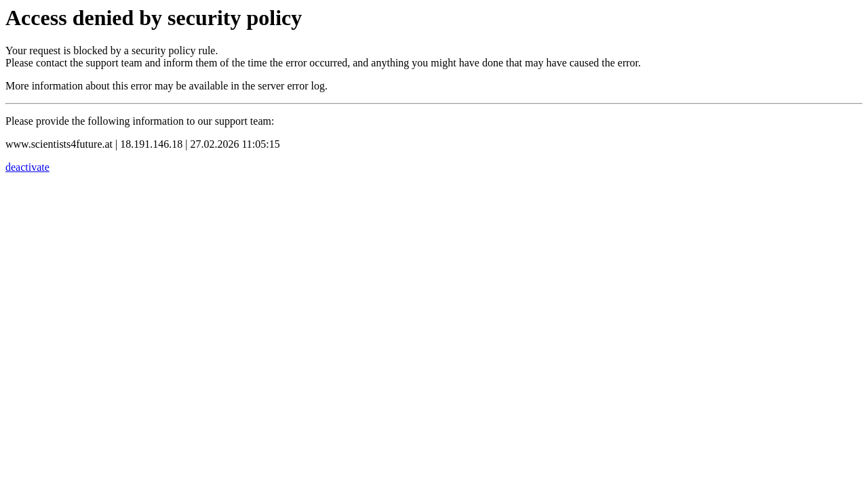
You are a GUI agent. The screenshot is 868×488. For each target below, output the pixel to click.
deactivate (27, 167)
